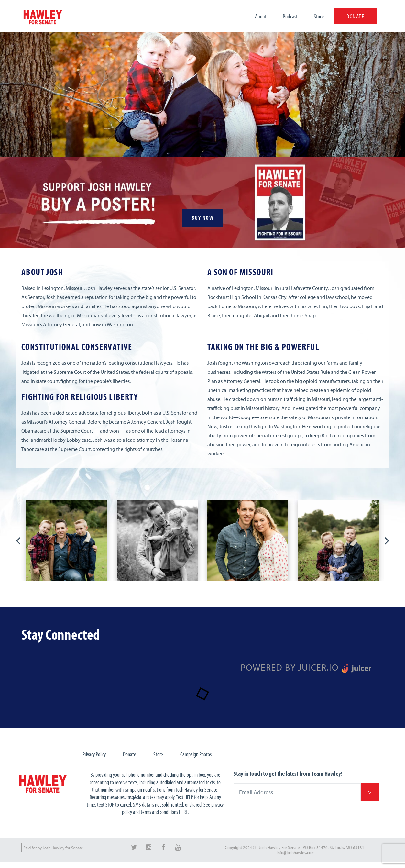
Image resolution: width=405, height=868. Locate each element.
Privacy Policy (94, 754)
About (261, 16)
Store (319, 16)
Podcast (290, 16)
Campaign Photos (196, 754)
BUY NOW (203, 218)
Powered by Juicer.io (290, 667)
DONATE (355, 16)
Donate (130, 754)
